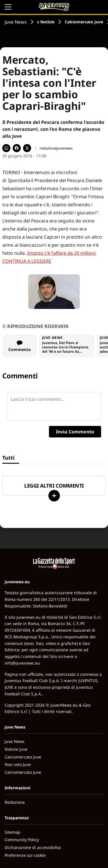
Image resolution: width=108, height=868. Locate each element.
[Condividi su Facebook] (17, 148)
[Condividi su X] (27, 148)
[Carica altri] (54, 496)
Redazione (15, 802)
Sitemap (13, 832)
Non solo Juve (18, 764)
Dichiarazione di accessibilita (33, 847)
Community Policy (22, 840)
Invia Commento (75, 432)
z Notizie (46, 22)
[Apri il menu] (8, 7)
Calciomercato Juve (84, 22)
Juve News (16, 22)
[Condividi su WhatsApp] (6, 148)
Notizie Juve (16, 749)
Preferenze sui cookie (25, 855)
